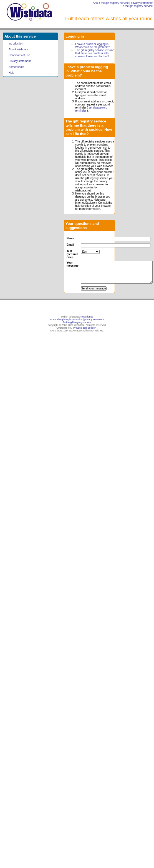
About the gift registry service (111, 3)
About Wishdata (18, 49)
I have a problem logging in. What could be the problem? (93, 46)
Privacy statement (20, 61)
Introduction (16, 44)
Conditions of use (19, 55)
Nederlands (87, 317)
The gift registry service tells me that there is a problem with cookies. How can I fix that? (95, 53)
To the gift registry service (137, 6)
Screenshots (16, 67)
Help (12, 73)
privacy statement (142, 3)
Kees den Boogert (86, 328)
